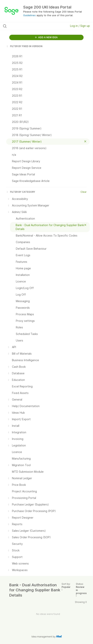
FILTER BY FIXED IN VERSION (24, 46)
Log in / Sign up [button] (80, 26)
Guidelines (29, 15)
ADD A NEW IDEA (46, 37)
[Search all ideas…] (28, 26)
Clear (84, 192)
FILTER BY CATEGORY (21, 192)
